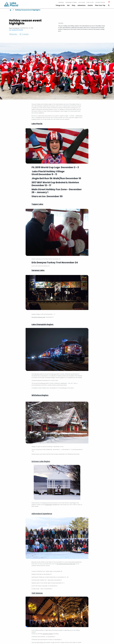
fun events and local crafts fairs (66, 564)
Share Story (14, 34)
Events (90, 5)
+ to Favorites (25, 34)
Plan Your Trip (100, 5)
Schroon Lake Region (41, 461)
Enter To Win (90, 2)
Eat (68, 5)
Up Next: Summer (100, 2)
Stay (74, 5)
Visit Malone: (37, 593)
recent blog (49, 505)
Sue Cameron (14, 28)
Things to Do (60, 5)
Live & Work (82, 2)
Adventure (82, 5)
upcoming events (48, 634)
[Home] (10, 10)
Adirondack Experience (42, 514)
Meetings (61, 2)
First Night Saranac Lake (38, 317)
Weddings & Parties (71, 2)
